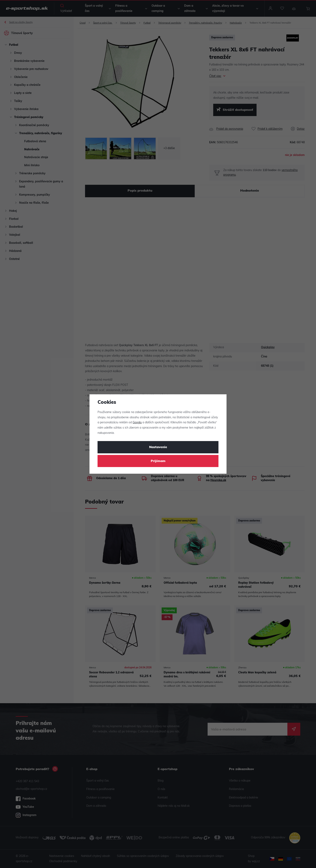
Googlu (137, 423)
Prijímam (158, 461)
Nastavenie (158, 447)
